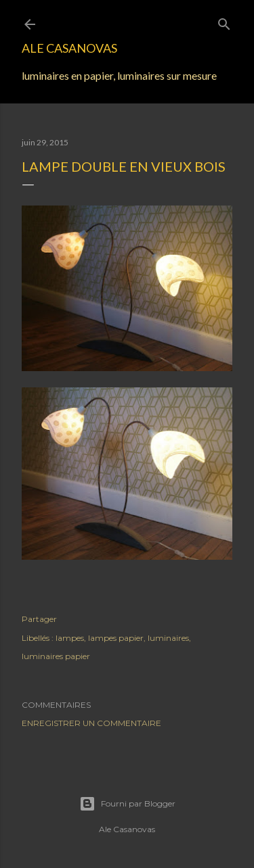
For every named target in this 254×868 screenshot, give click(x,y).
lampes (70, 638)
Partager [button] (39, 619)
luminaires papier (56, 656)
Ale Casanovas (69, 48)
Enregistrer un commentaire (91, 723)
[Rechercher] (224, 21)
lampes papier (116, 638)
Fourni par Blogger (127, 804)
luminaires (168, 638)
